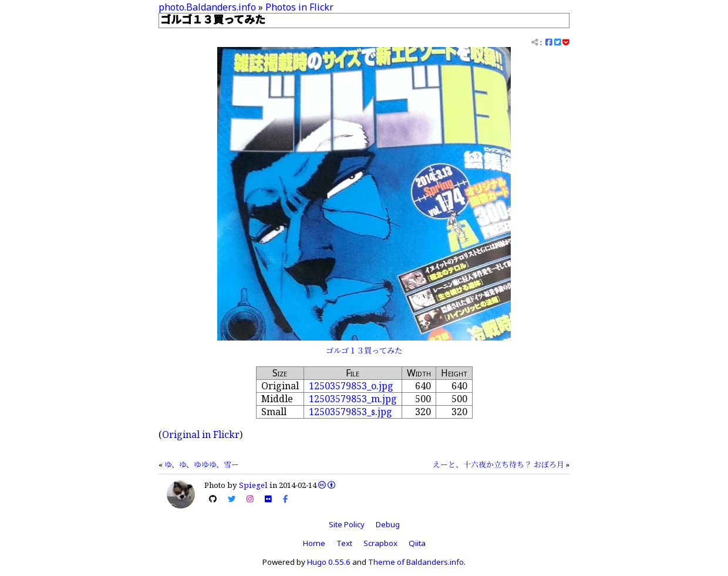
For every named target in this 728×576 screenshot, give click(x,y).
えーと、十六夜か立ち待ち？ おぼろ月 (498, 464)
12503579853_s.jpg (350, 412)
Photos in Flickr (299, 7)
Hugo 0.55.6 (329, 562)
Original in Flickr (201, 434)
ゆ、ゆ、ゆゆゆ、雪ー (202, 464)
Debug (388, 524)
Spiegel (253, 485)
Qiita (417, 543)
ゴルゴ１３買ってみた (364, 351)
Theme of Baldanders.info (416, 562)
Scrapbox (380, 543)
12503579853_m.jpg (353, 399)
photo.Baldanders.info (207, 7)
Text (344, 543)
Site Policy (347, 524)
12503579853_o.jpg (351, 386)
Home (314, 543)
